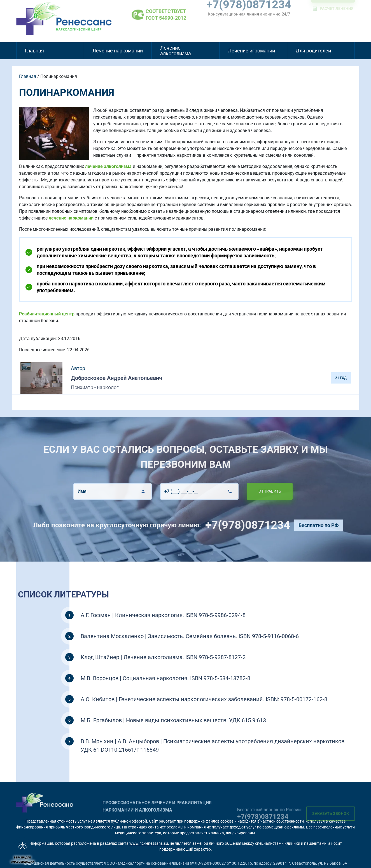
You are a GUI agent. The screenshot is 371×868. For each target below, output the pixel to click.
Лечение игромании (251, 51)
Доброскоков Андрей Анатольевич (116, 378)
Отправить (245, 491)
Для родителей (313, 51)
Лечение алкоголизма (176, 51)
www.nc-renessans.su (149, 843)
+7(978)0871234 (273, 525)
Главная (34, 51)
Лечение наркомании (118, 51)
